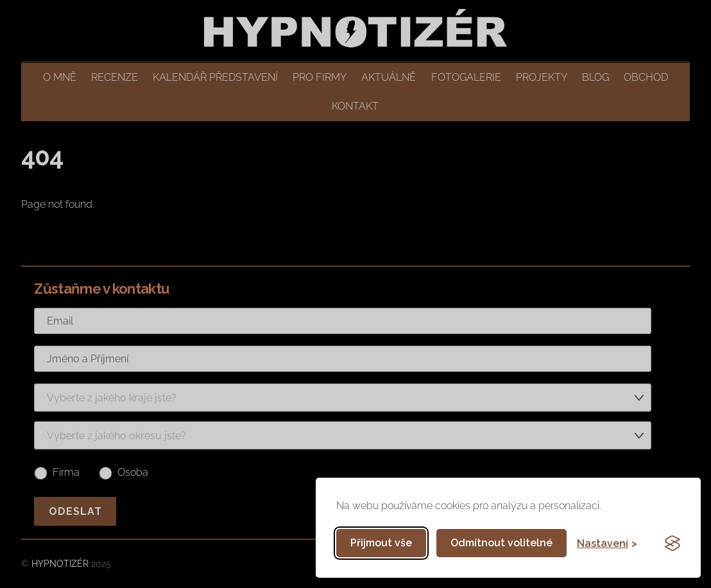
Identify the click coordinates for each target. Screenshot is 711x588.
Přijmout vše (381, 543)
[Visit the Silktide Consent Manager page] (672, 543)
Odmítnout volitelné (501, 543)
